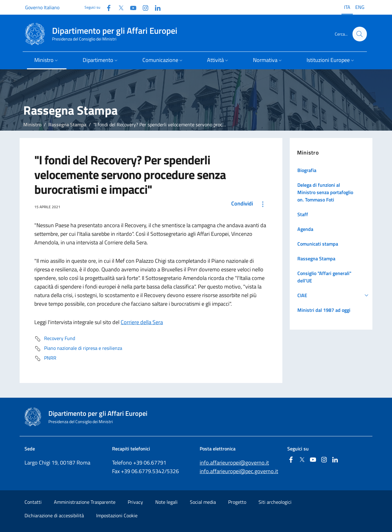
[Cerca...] (360, 34)
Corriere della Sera (142, 322)
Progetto (237, 502)
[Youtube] (131, 7)
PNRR (45, 358)
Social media (203, 502)
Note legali (166, 502)
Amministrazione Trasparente (85, 502)
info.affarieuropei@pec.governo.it (239, 471)
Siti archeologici (275, 502)
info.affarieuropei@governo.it (234, 463)
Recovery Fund (55, 339)
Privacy (135, 502)
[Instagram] (143, 7)
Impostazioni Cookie (117, 515)
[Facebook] (106, 7)
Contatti (33, 502)
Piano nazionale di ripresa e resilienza (78, 349)
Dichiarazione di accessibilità (54, 515)
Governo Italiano (42, 7)
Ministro (32, 124)
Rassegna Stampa (67, 124)
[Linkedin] (155, 7)
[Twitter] (119, 7)
